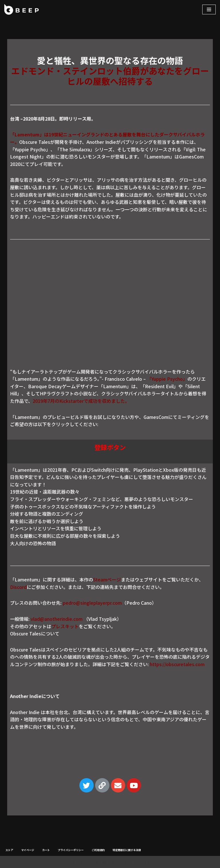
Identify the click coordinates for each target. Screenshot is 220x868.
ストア (9, 850)
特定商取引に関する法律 (127, 850)
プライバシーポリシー (71, 850)
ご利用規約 (98, 850)
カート (46, 850)
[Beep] (21, 9)
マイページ (28, 850)
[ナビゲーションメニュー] (209, 9)
